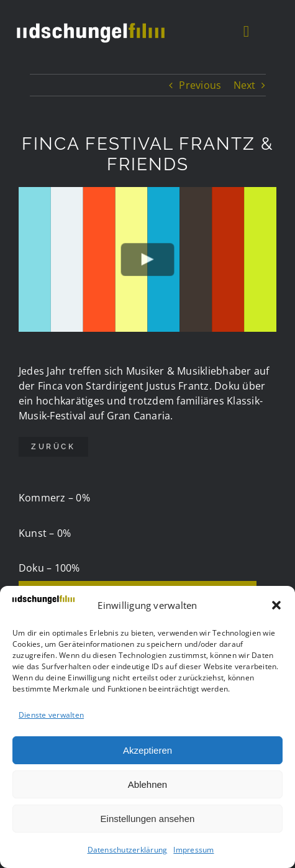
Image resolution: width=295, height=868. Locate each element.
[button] (276, 605)
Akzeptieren (147, 750)
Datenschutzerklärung (128, 850)
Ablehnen (147, 784)
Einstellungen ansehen (148, 819)
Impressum (193, 850)
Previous (200, 85)
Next (245, 85)
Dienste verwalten (51, 715)
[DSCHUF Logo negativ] (90, 21)
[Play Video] (147, 259)
